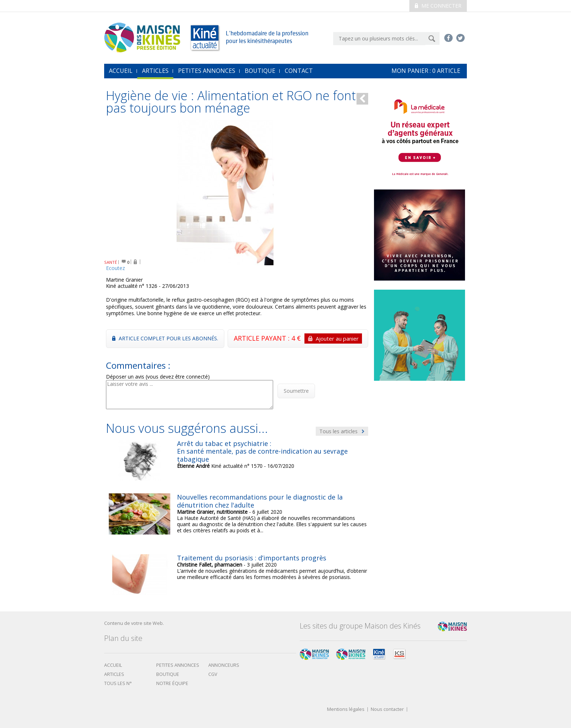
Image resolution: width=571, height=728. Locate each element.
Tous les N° (118, 683)
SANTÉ (111, 262)
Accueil (113, 665)
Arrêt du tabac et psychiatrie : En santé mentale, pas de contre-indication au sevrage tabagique (262, 451)
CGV (213, 674)
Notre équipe (172, 683)
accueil (121, 71)
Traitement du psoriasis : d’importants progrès (252, 558)
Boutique (260, 71)
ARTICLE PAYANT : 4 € (298, 338)
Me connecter (438, 6)
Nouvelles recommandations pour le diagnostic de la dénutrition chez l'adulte (260, 501)
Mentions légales (346, 710)
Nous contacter (387, 710)
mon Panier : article (426, 71)
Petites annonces (207, 71)
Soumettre (296, 391)
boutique (168, 674)
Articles (155, 71)
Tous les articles (342, 431)
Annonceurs (224, 665)
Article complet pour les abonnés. (165, 338)
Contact (299, 71)
